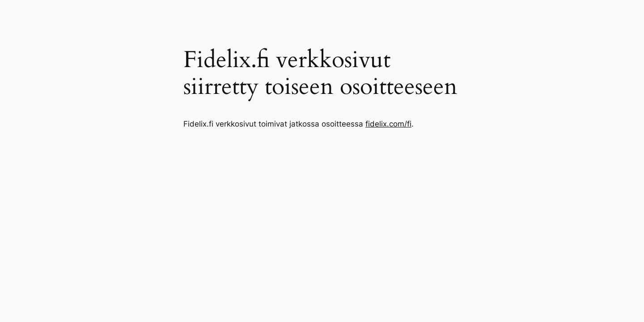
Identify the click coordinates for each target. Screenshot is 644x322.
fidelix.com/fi (388, 124)
